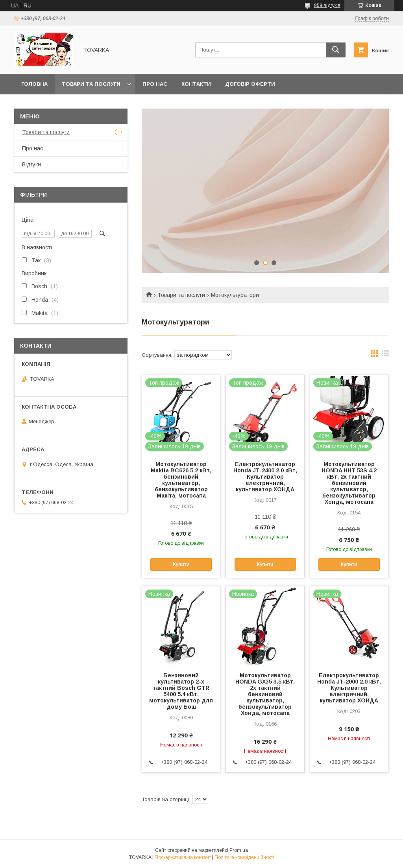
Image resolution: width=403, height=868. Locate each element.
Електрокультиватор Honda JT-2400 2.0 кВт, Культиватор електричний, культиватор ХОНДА (265, 477)
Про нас (155, 84)
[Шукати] (336, 50)
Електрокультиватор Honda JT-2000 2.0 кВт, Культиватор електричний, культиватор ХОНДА (349, 688)
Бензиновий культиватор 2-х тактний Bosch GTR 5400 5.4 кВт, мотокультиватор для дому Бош (181, 691)
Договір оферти (250, 84)
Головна (34, 84)
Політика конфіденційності (244, 857)
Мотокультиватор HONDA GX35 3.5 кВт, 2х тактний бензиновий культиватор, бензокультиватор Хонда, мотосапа (265, 694)
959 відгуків (327, 6)
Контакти (196, 84)
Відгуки (31, 164)
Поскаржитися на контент (183, 857)
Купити (181, 564)
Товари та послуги (91, 84)
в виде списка (385, 355)
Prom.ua (239, 850)
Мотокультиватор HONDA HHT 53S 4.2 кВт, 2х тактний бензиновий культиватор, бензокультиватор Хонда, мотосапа (349, 483)
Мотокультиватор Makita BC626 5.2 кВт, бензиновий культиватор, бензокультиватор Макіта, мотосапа (181, 480)
